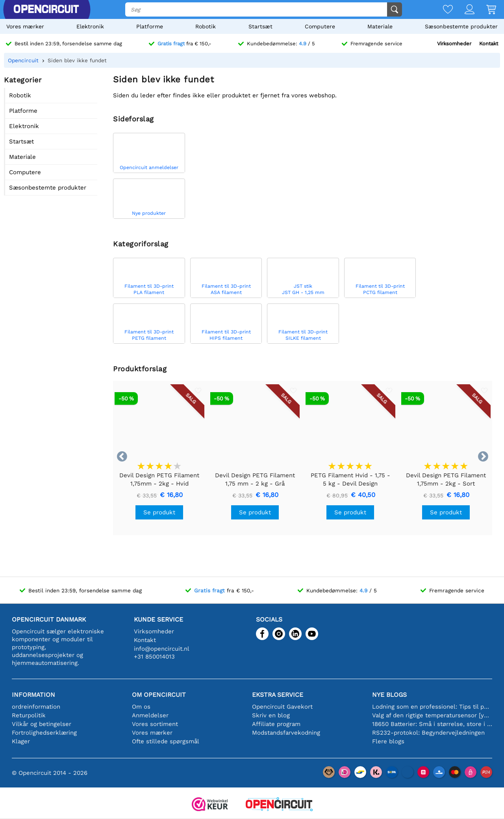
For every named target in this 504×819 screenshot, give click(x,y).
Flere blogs (388, 741)
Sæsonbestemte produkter (461, 26)
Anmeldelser (150, 715)
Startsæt (260, 26)
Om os (141, 707)
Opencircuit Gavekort (282, 707)
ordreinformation (36, 707)
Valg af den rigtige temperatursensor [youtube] (432, 715)
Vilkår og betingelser (42, 724)
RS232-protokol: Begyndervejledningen (428, 733)
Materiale (380, 26)
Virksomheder (454, 44)
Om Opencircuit (159, 695)
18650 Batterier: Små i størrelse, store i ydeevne (432, 724)
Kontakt (489, 44)
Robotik (206, 26)
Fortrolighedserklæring (44, 733)
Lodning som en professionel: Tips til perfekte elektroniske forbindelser (432, 707)
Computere (320, 26)
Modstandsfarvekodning (286, 733)
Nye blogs (389, 695)
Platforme (150, 26)
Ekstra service (278, 695)
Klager (21, 741)
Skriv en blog (271, 715)
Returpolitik (29, 715)
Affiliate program (276, 724)
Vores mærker (25, 26)
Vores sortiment (155, 724)
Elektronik (90, 26)
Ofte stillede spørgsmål (166, 741)
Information (33, 695)
